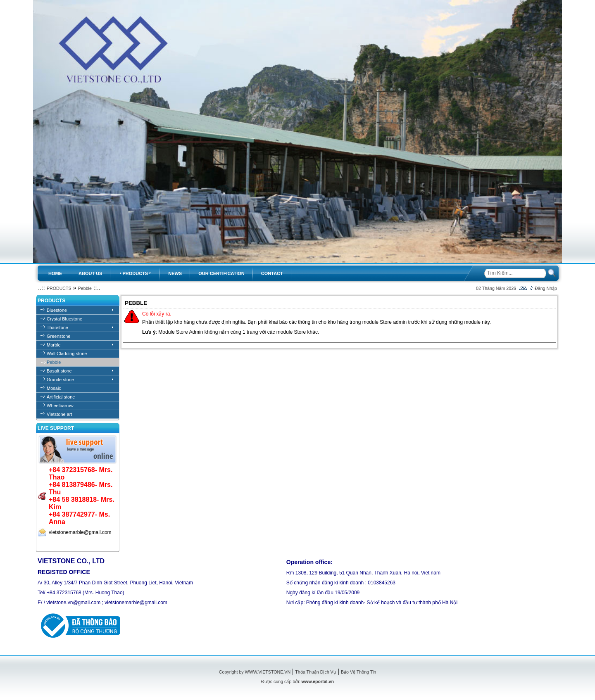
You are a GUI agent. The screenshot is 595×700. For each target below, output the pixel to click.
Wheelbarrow (60, 406)
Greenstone (58, 336)
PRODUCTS (59, 288)
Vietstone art (59, 414)
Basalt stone (59, 371)
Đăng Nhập (546, 288)
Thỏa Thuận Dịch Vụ (315, 672)
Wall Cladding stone (67, 354)
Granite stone (60, 380)
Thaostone (57, 327)
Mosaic (54, 388)
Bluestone (57, 310)
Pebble (85, 288)
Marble (54, 345)
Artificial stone (61, 397)
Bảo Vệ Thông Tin (358, 672)
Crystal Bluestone (64, 319)
